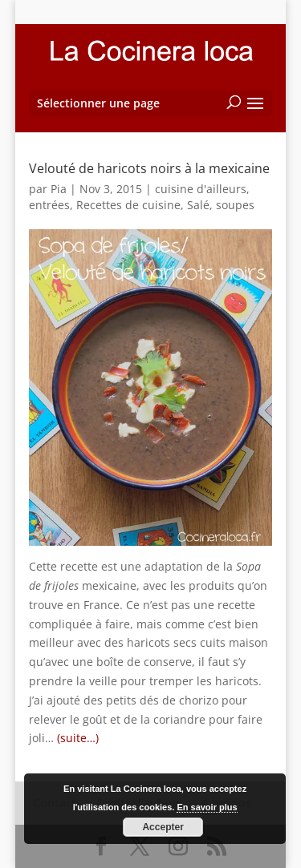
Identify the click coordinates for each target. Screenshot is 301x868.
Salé (198, 205)
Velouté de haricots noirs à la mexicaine (149, 168)
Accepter (163, 827)
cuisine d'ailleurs (201, 189)
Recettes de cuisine (128, 205)
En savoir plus (207, 807)
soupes (235, 205)
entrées (49, 205)
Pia (59, 189)
